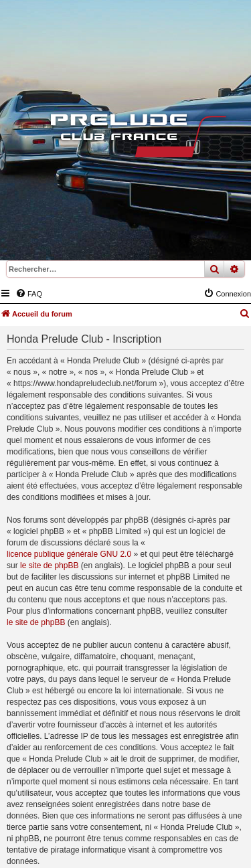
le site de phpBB (49, 566)
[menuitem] (29, 294)
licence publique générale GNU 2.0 (69, 554)
